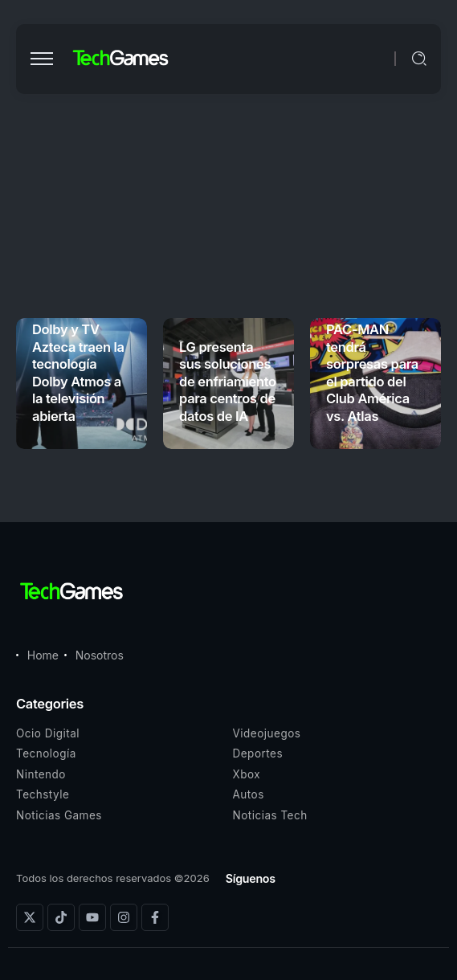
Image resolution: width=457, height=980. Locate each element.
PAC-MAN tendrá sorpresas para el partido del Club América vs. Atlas (372, 372)
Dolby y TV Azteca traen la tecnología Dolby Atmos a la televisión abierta (78, 372)
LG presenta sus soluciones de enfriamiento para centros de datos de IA (228, 382)
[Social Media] (30, 917)
